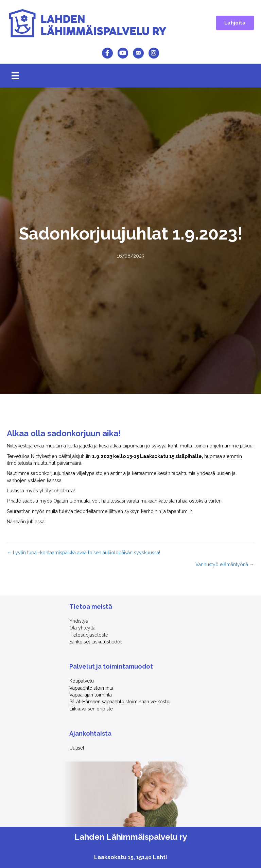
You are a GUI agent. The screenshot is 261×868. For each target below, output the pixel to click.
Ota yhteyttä (82, 628)
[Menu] (15, 76)
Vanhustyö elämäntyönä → (225, 564)
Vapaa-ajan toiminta (91, 695)
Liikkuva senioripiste (91, 709)
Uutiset (77, 748)
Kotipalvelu (82, 681)
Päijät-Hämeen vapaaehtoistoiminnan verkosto (119, 702)
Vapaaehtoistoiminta (91, 688)
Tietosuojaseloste (89, 635)
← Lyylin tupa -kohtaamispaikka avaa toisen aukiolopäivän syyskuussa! (83, 553)
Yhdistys (79, 621)
